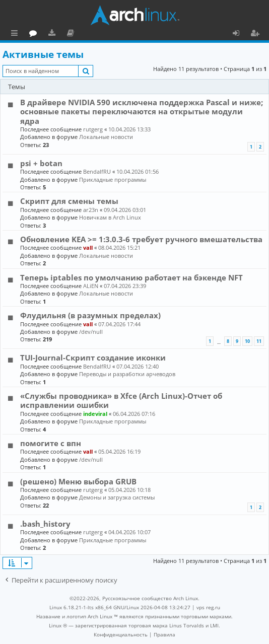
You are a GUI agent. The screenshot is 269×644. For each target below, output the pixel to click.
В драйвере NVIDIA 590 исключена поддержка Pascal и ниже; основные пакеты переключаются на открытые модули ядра (142, 112)
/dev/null (91, 332)
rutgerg (93, 129)
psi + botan (41, 163)
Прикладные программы (113, 180)
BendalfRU (97, 171)
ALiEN (91, 286)
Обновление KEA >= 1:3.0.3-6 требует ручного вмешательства (141, 239)
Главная (45, 33)
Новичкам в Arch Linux (110, 217)
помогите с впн (51, 443)
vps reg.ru (208, 607)
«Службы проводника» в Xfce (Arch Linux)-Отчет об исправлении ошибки (121, 400)
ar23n (91, 210)
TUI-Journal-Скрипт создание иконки (93, 357)
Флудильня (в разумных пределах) (90, 315)
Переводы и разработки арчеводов (127, 374)
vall (88, 247)
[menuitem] (121, 634)
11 (259, 341)
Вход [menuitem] (240, 34)
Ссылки (16, 34)
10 (247, 341)
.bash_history (45, 524)
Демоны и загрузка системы (117, 497)
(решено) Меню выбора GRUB (78, 481)
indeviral (95, 414)
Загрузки (97, 34)
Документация (116, 34)
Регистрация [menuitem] (257, 34)
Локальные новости (106, 137)
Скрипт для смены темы (69, 201)
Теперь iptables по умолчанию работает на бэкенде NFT (131, 277)
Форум (78, 34)
